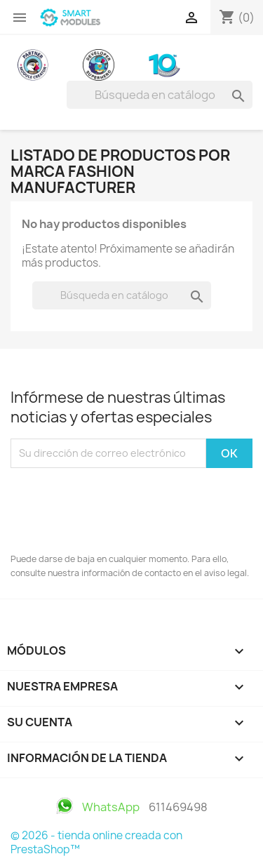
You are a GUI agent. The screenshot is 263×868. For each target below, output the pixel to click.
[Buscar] (160, 95)
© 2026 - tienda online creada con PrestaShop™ (96, 842)
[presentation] (117, 507)
